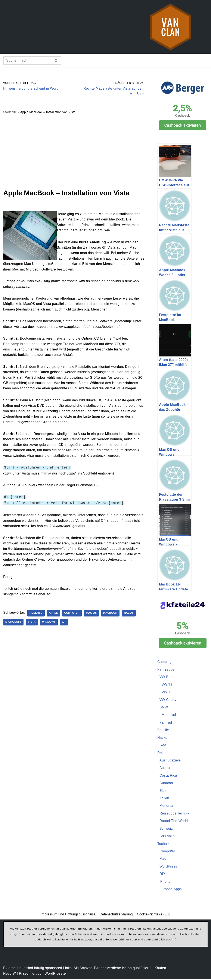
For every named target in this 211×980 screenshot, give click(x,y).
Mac (163, 860)
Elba (163, 791)
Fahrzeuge (166, 669)
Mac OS (92, 614)
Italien (164, 799)
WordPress (168, 867)
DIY (162, 875)
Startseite (10, 112)
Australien (168, 768)
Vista (32, 623)
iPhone (165, 883)
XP (64, 623)
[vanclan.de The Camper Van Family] (170, 27)
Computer (73, 614)
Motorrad (169, 715)
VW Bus (166, 677)
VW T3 (167, 685)
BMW (164, 707)
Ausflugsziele (170, 761)
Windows (49, 623)
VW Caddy (168, 700)
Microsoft (14, 623)
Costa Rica (168, 776)
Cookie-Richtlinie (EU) (154, 915)
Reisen (163, 753)
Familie (163, 730)
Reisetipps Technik (175, 814)
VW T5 (167, 692)
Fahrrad (166, 723)
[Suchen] (27, 61)
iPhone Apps (172, 890)
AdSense (36, 614)
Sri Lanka (167, 837)
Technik (164, 845)
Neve (10, 975)
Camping (165, 662)
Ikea (163, 746)
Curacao (166, 784)
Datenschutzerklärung (116, 915)
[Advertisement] (74, 151)
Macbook (111, 614)
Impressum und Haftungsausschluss (68, 915)
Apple (54, 614)
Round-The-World (174, 822)
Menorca (167, 806)
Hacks (162, 738)
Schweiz (166, 829)
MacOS (130, 614)
